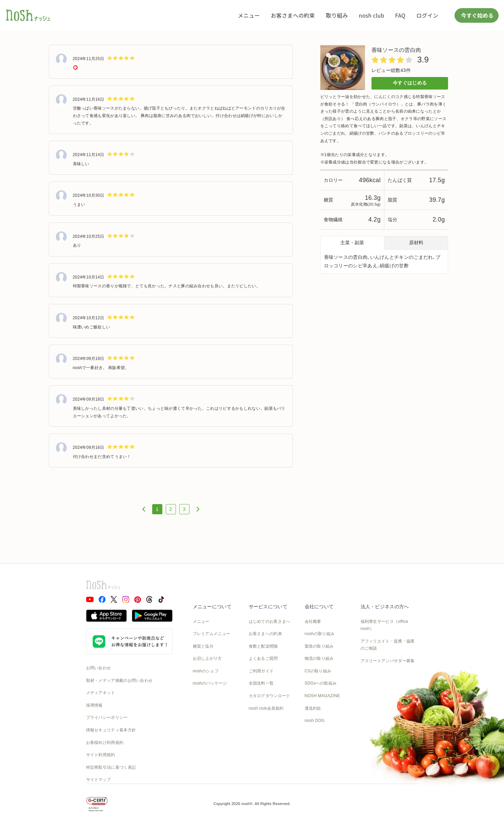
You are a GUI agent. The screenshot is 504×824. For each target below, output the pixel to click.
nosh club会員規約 (266, 708)
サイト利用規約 (101, 755)
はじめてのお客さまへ (270, 621)
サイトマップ (99, 780)
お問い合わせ (99, 668)
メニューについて (212, 607)
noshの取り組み (320, 634)
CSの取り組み (318, 671)
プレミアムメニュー (212, 634)
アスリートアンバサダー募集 (388, 661)
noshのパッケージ (210, 683)
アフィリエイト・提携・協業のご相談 (388, 645)
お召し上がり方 (207, 658)
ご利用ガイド (261, 671)
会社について (319, 607)
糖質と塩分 (203, 646)
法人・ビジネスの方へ (385, 607)
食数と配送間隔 (263, 646)
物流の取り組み (319, 658)
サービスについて (268, 607)
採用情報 (94, 705)
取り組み (337, 15)
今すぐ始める (477, 15)
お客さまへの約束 (293, 15)
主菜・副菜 (352, 243)
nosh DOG (315, 721)
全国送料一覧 (261, 683)
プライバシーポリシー (107, 717)
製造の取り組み (319, 646)
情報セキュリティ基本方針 (111, 730)
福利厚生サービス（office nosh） (385, 625)
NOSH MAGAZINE (322, 696)
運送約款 (313, 708)
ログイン (427, 15)
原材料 (416, 243)
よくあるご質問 (263, 658)
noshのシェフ (206, 671)
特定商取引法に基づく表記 (111, 767)
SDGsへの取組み (321, 683)
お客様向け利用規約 (105, 743)
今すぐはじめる (410, 83)
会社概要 (313, 621)
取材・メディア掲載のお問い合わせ (119, 681)
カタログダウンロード (270, 696)
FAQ (400, 15)
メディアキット (101, 693)
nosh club (372, 15)
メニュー (249, 15)
